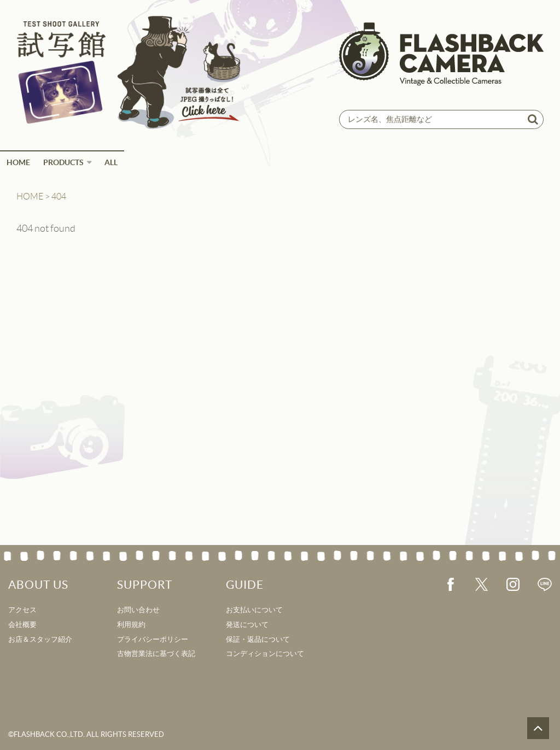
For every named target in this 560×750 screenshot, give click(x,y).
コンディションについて (265, 654)
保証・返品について (258, 639)
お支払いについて (254, 610)
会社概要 (22, 625)
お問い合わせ (138, 610)
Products (63, 162)
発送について (247, 625)
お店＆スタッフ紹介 (40, 639)
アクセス (22, 610)
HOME (18, 162)
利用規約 (131, 625)
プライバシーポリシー (153, 639)
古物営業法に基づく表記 (156, 654)
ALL (111, 162)
